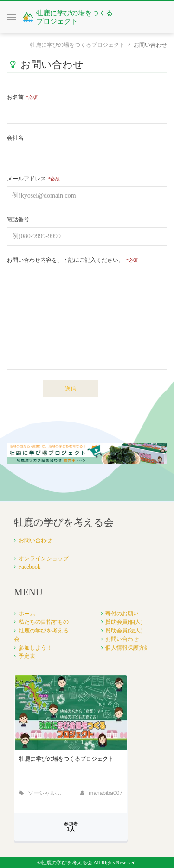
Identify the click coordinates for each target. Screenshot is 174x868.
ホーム (27, 614)
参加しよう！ (35, 648)
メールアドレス (26, 179)
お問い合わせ (35, 540)
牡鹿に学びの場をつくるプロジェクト (77, 45)
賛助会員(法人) (124, 631)
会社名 (15, 138)
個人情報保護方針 (128, 648)
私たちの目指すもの (44, 622)
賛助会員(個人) (124, 622)
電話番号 (18, 219)
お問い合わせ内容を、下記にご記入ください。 (65, 260)
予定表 (27, 656)
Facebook (30, 567)
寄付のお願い (122, 614)
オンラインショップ (44, 558)
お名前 (15, 97)
